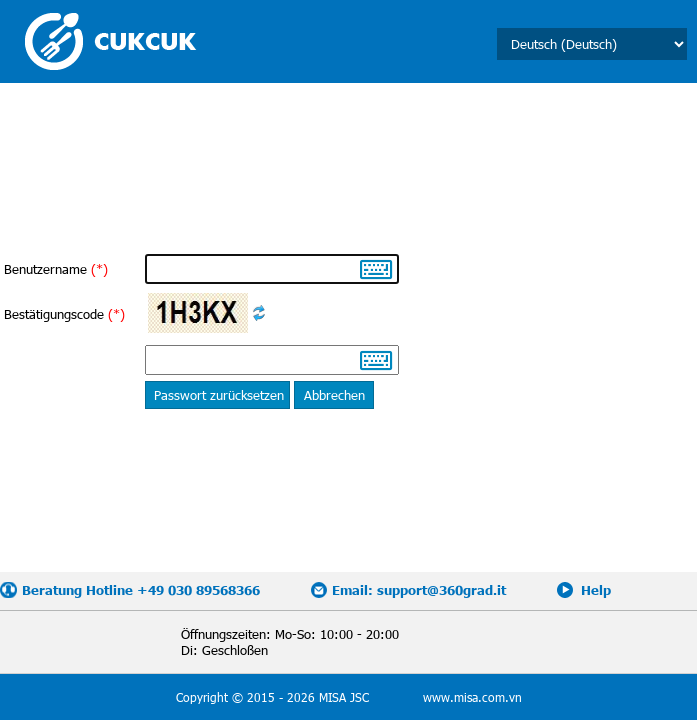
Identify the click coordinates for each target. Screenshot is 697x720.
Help (596, 590)
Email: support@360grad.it (419, 590)
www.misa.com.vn (472, 697)
